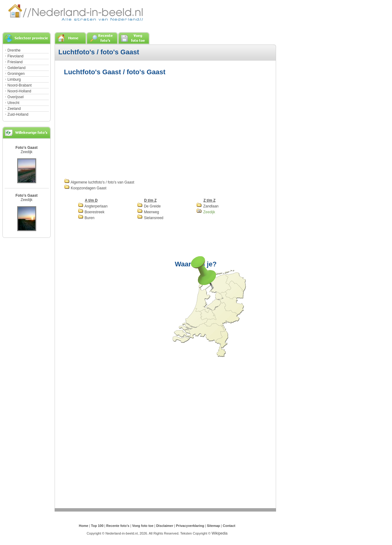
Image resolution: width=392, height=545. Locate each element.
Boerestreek (91, 212)
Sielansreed (150, 218)
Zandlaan (207, 206)
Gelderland (16, 68)
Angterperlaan (93, 206)
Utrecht (13, 103)
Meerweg (148, 212)
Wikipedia (220, 533)
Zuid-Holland (18, 114)
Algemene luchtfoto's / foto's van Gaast (99, 182)
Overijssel (15, 97)
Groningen (16, 74)
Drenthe (14, 50)
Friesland (15, 62)
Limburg (14, 79)
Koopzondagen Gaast (85, 188)
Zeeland (14, 109)
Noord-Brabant (19, 85)
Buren (86, 218)
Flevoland (15, 56)
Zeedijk (27, 152)
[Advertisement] (116, 126)
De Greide (149, 206)
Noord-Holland (19, 91)
